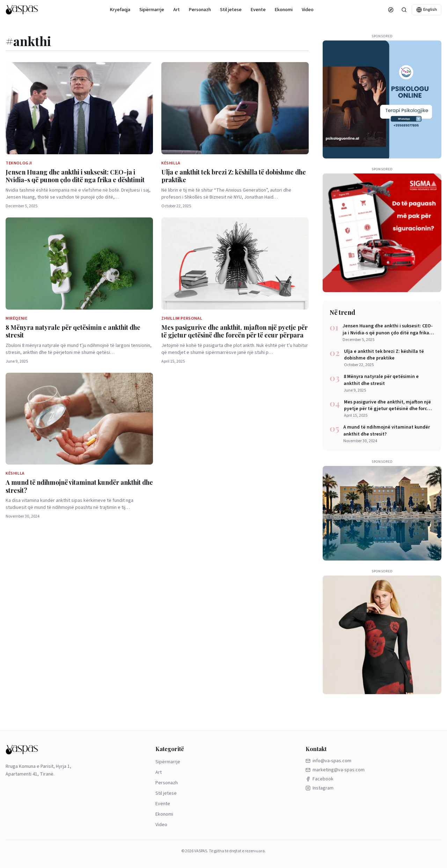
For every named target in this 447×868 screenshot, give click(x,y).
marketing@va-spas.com (335, 770)
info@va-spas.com (328, 761)
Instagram (320, 788)
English (427, 10)
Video (308, 10)
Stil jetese (231, 10)
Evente (258, 10)
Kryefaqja (120, 10)
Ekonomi (284, 10)
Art (177, 10)
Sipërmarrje (152, 10)
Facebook (320, 779)
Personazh (200, 10)
